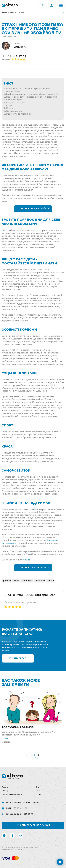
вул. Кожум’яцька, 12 (15, 803)
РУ (43, 5)
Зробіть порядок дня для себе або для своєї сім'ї (32, 94)
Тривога (7, 581)
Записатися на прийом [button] (33, 825)
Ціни (38, 791)
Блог (38, 787)
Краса (10, 108)
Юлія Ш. (5, 739)
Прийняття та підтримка (19, 114)
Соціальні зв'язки (15, 103)
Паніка (50, 581)
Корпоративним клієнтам (12, 795)
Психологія (27, 581)
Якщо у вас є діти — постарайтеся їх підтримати (32, 97)
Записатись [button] (18, 658)
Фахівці (5, 791)
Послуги (5, 787)
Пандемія (40, 581)
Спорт (9, 106)
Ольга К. (20, 47)
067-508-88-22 (12, 814)
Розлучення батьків (18, 728)
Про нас (39, 795)
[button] (61, 5)
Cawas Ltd (17, 850)
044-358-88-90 (27, 814)
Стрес (16, 581)
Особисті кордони (16, 100)
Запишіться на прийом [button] (33, 209)
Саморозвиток (14, 111)
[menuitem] (16, 787)
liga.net (26, 560)
